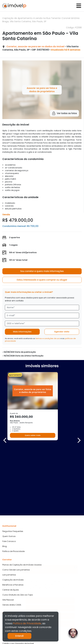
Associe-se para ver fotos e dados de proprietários (42, 90)
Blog (5, 479)
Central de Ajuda (11, 523)
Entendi (19, 636)
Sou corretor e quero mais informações (42, 271)
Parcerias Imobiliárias (13, 590)
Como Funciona (10, 552)
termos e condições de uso (48, 338)
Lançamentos (9, 508)
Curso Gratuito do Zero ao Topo (18, 528)
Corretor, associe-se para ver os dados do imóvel (35, 46)
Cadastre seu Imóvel (12, 557)
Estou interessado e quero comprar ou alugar (42, 280)
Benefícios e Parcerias (13, 518)
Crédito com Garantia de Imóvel (18, 577)
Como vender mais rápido (15, 562)
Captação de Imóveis (13, 513)
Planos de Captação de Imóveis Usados (22, 498)
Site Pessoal (8, 533)
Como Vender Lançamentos (16, 503)
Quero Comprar (10, 601)
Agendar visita (62, 332)
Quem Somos (9, 469)
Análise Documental (12, 567)
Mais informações (22, 332)
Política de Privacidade (13, 484)
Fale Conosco (9, 474)
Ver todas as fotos (64, 113)
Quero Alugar (9, 606)
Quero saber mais (33, 435)
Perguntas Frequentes (13, 464)
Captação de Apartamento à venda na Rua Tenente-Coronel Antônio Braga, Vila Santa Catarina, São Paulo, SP (41, 20)
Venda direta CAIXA (12, 538)
